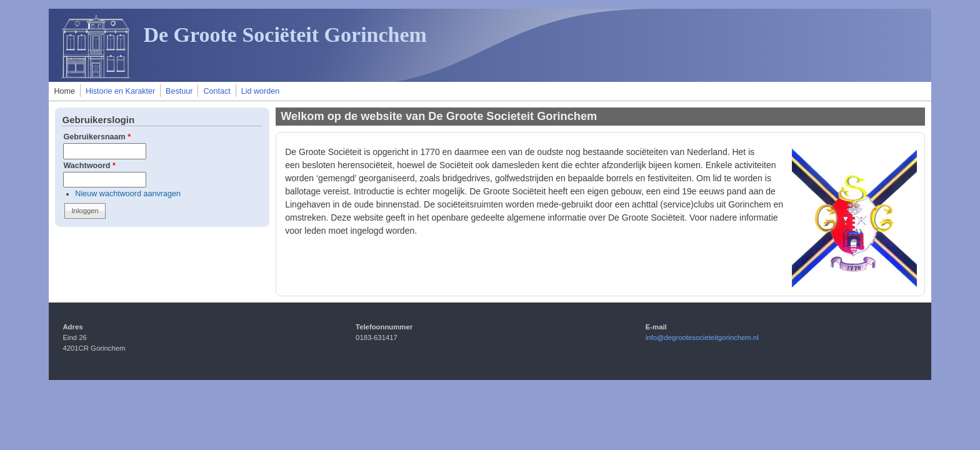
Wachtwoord (89, 166)
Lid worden (261, 91)
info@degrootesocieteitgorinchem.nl (702, 337)
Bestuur (179, 91)
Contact (217, 91)
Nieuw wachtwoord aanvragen (128, 194)
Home (64, 91)
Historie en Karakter (120, 91)
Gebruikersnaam (97, 137)
